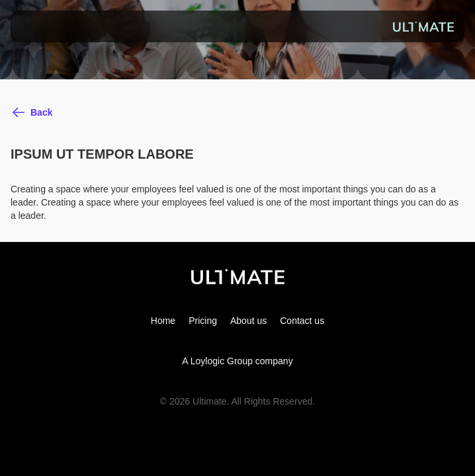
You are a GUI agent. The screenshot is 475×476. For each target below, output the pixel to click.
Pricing (203, 321)
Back (41, 112)
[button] (29, 26)
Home (163, 321)
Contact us (302, 321)
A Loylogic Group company (237, 361)
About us (248, 321)
